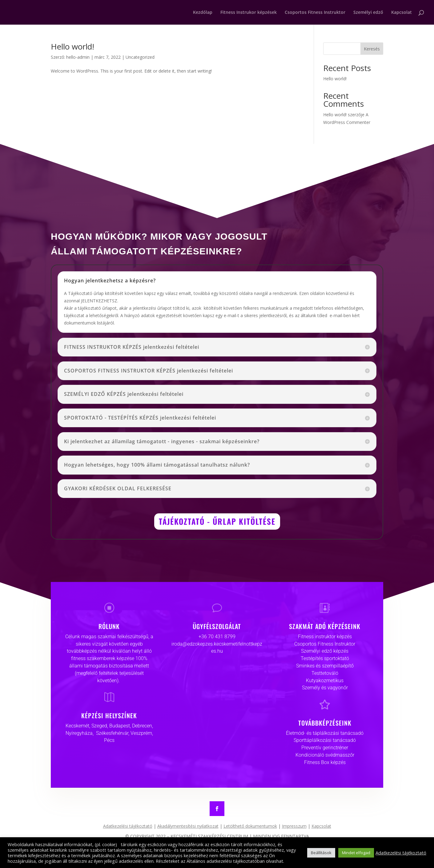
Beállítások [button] (321, 853)
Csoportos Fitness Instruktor (315, 13)
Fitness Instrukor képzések (249, 13)
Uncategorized (140, 57)
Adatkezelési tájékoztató (401, 853)
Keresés (372, 49)
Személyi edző (368, 13)
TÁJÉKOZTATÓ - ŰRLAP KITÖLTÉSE (217, 521)
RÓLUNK (109, 626)
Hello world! (72, 46)
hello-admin (78, 57)
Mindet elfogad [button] (356, 853)
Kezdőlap (203, 13)
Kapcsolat (402, 13)
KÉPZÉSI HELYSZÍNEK (109, 715)
